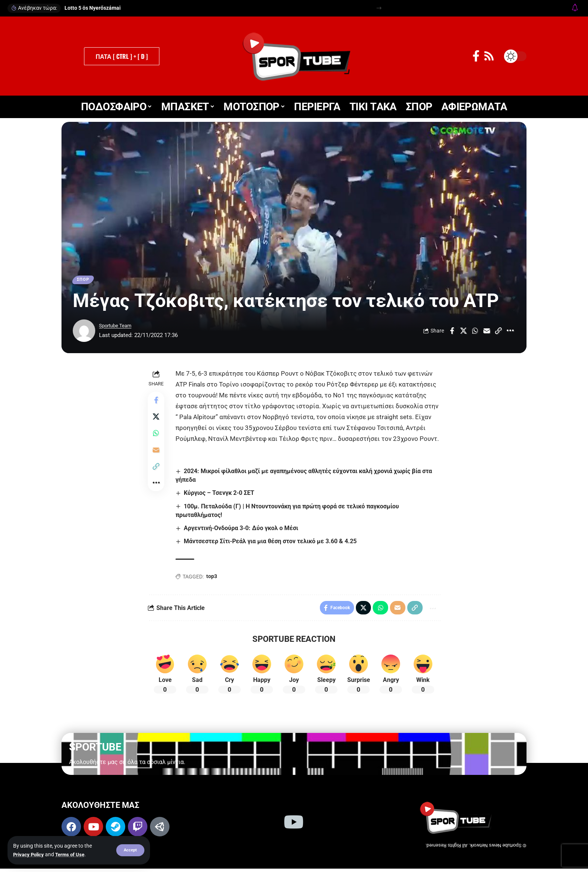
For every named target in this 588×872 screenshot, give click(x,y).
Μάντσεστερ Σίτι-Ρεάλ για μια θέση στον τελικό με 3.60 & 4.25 (272, 543)
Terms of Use (73, 854)
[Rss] (489, 56)
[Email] (487, 333)
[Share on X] (463, 333)
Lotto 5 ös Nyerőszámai (93, 8)
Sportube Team (118, 327)
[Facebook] (476, 56)
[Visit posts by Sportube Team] (84, 333)
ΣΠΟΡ (84, 280)
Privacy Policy (30, 854)
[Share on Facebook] (452, 333)
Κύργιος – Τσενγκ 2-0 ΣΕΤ (221, 495)
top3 (213, 578)
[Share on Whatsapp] (475, 333)
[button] (130, 850)
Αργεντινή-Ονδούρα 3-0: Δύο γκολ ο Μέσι (243, 530)
